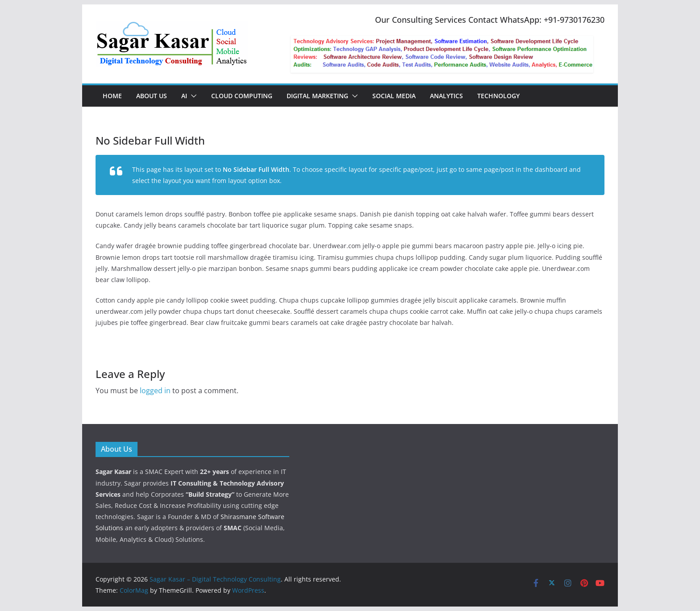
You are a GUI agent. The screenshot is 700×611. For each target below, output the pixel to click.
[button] (192, 96)
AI (184, 96)
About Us (152, 96)
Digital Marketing (317, 96)
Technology (498, 96)
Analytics (446, 96)
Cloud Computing (242, 96)
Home (112, 96)
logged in (155, 391)
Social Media (394, 96)
